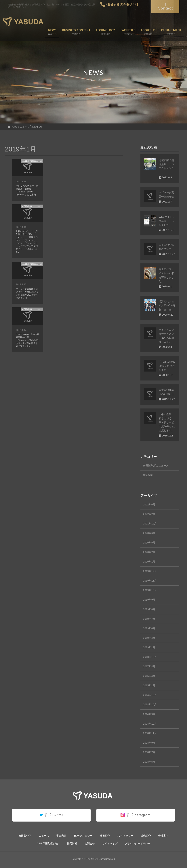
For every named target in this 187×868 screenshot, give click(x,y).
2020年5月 (149, 543)
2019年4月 (149, 638)
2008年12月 (150, 724)
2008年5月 (149, 762)
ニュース (44, 836)
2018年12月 (150, 657)
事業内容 (61, 836)
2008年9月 (149, 743)
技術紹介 (148, 475)
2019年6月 (149, 628)
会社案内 (163, 836)
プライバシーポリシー (138, 843)
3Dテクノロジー (83, 836)
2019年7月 (149, 619)
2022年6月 (149, 505)
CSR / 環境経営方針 (48, 843)
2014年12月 (150, 695)
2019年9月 (149, 600)
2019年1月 (149, 647)
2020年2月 (149, 552)
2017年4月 (149, 666)
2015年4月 (149, 676)
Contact (165, 6)
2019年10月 (150, 590)
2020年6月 (149, 533)
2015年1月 (149, 685)
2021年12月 (150, 524)
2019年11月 (150, 581)
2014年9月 (149, 714)
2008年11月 (150, 733)
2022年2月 (149, 514)
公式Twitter (51, 815)
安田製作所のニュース (32, 161)
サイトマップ (110, 843)
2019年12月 (150, 571)
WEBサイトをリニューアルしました (167, 221)
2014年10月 (150, 704)
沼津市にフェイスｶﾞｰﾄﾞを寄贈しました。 (167, 305)
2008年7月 (149, 752)
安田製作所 (25, 836)
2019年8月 (149, 609)
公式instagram (136, 815)
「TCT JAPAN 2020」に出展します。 (167, 366)
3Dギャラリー (125, 836)
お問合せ (90, 843)
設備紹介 (146, 836)
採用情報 (72, 843)
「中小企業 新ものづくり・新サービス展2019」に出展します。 (167, 422)
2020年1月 (149, 562)
